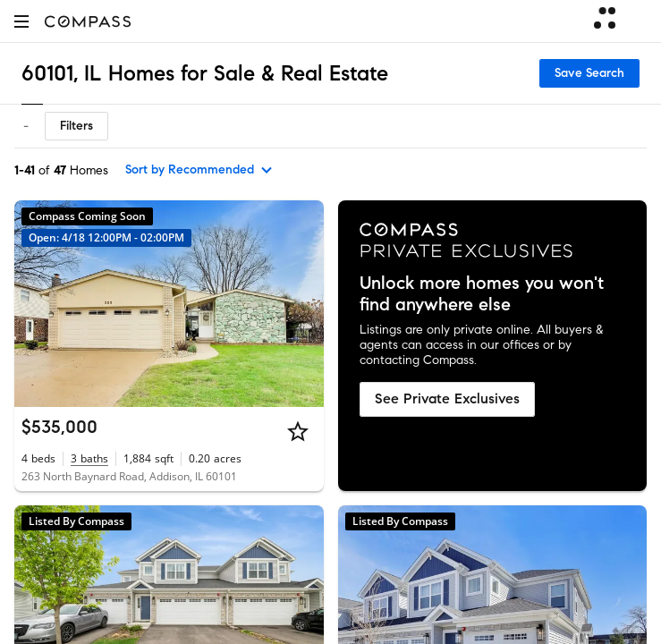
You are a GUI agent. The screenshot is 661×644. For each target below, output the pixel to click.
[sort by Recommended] (199, 170)
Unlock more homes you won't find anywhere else (482, 294)
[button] (21, 21)
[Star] (298, 431)
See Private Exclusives (447, 398)
